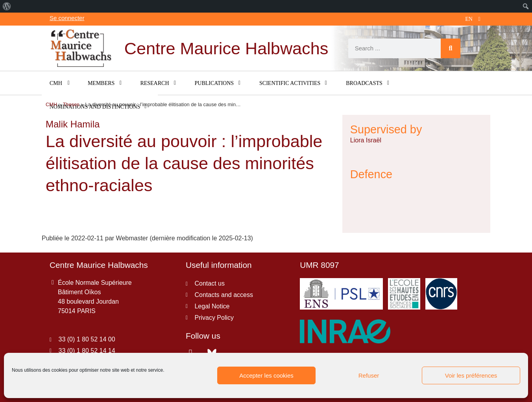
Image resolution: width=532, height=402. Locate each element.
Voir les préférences (471, 375)
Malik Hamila (73, 124)
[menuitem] (7, 6)
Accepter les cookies (266, 375)
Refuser (369, 375)
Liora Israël (366, 140)
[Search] (451, 48)
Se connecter (67, 18)
